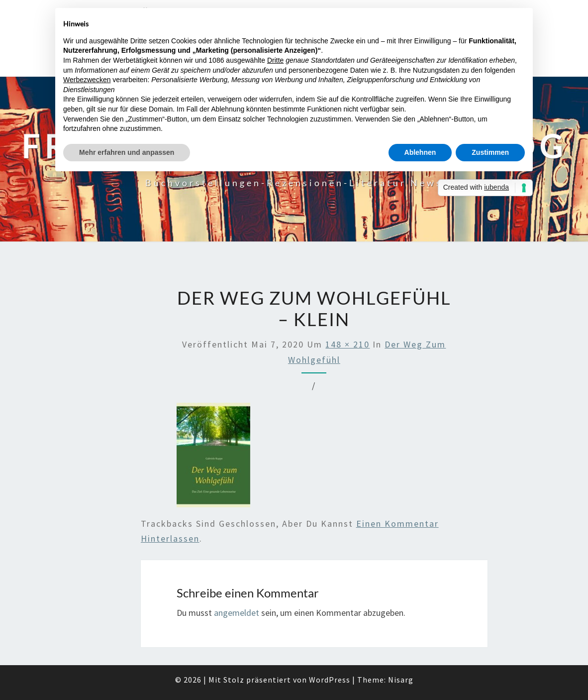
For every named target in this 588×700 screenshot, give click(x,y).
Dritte (275, 60)
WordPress (330, 680)
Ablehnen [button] (420, 152)
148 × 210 (347, 344)
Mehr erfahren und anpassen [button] (127, 152)
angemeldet (237, 613)
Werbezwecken (87, 80)
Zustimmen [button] (490, 152)
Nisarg (401, 680)
